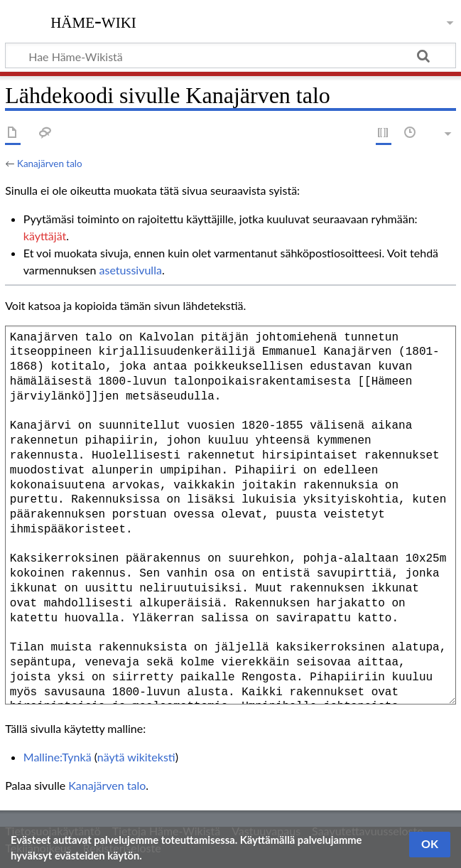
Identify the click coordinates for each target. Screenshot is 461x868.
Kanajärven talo (50, 164)
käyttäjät (45, 236)
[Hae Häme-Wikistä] (230, 55)
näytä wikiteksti (136, 757)
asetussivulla (131, 270)
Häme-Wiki (93, 21)
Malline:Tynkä (58, 757)
